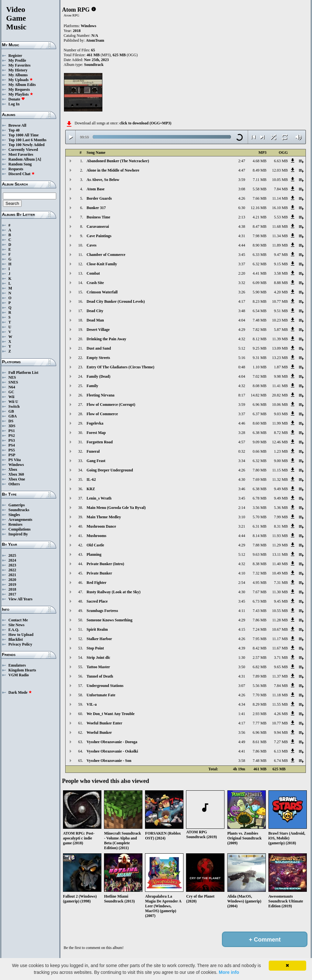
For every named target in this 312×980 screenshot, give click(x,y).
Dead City (95, 311)
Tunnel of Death (100, 676)
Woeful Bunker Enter (104, 723)
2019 (12, 585)
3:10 (242, 517)
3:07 (242, 686)
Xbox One (17, 479)
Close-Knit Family (102, 264)
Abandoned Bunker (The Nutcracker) (118, 161)
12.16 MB (259, 208)
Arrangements (20, 520)
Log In (14, 104)
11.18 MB (280, 695)
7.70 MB (260, 695)
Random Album (22, 159)
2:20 (242, 273)
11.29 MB (280, 545)
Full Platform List (23, 373)
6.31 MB (260, 526)
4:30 (242, 479)
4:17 (242, 301)
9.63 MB (260, 554)
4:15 (242, 629)
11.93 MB (280, 536)
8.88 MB (281, 283)
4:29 (242, 330)
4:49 (242, 742)
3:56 (242, 732)
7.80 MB (260, 470)
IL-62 (91, 479)
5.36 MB (281, 508)
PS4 (12, 445)
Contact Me (18, 620)
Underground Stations (105, 686)
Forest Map (96, 433)
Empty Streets (98, 358)
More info (229, 972)
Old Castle (95, 545)
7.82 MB (260, 330)
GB (11, 411)
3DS (12, 426)
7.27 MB (281, 742)
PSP (12, 455)
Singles (14, 515)
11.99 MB (280, 423)
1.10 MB (260, 367)
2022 (12, 570)
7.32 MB (260, 573)
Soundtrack (94, 65)
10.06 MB (280, 405)
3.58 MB (281, 273)
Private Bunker (99, 573)
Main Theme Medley (104, 517)
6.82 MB (260, 667)
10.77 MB (280, 301)
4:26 (242, 198)
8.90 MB (260, 245)
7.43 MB (260, 611)
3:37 (242, 264)
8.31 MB (281, 526)
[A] (39, 159)
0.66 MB (260, 451)
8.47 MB (260, 227)
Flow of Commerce (102, 414)
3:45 (242, 255)
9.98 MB (281, 376)
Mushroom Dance (101, 526)
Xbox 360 (16, 474)
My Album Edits (22, 85)
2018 (12, 589)
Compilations (20, 529)
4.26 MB (281, 714)
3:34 (242, 461)
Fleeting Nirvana (100, 395)
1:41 (242, 714)
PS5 (12, 450)
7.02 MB (260, 376)
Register (15, 56)
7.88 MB (260, 545)
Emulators (17, 665)
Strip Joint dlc (98, 658)
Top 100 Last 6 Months (27, 140)
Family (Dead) (99, 376)
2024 (12, 560)
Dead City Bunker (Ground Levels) (116, 301)
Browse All (17, 125)
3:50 (242, 667)
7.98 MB (260, 236)
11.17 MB (280, 639)
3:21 (242, 526)
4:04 (242, 320)
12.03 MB (280, 170)
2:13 (242, 217)
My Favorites (19, 65)
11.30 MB (280, 592)
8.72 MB (281, 433)
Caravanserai (98, 227)
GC (11, 392)
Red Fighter (97, 583)
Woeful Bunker (99, 732)
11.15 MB (280, 470)
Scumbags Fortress (102, 611)
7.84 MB (281, 189)
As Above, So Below (103, 180)
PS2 (12, 436)
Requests (16, 169)
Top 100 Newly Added (26, 145)
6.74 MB (281, 761)
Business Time (98, 217)
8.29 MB (260, 704)
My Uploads (21, 80)
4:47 (242, 170)
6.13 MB (281, 751)
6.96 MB (260, 405)
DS (11, 421)
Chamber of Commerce (106, 255)
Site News (16, 625)
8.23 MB (260, 301)
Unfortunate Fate (101, 695)
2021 (12, 575)
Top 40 (14, 130)
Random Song (20, 164)
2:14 (242, 508)
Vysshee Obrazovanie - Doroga (112, 742)
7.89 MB (260, 676)
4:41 (242, 751)
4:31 (242, 236)
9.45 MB (281, 601)
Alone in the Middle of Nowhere (113, 170)
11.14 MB (280, 198)
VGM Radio (19, 675)
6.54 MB (260, 311)
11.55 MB (280, 704)
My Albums (18, 75)
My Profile (17, 60)
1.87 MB (281, 367)
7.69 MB (260, 479)
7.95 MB (260, 639)
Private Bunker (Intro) (105, 564)
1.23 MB (281, 451)
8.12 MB (260, 339)
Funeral (93, 451)
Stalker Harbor (99, 639)
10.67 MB (280, 629)
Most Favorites (21, 154)
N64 (12, 387)
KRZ (91, 489)
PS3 (12, 440)
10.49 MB (280, 573)
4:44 (242, 245)
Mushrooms (96, 536)
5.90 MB (260, 292)
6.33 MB (260, 255)
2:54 (242, 583)
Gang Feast (96, 461)
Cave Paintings (99, 236)
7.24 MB (260, 629)
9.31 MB (260, 358)
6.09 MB (260, 283)
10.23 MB (280, 320)
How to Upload (21, 635)
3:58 (242, 761)
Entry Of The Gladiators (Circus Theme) (120, 367)
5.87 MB (281, 330)
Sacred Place (97, 601)
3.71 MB (281, 658)
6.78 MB (260, 498)
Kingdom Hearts (22, 670)
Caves (92, 245)
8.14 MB (260, 536)
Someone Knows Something (109, 620)
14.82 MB (259, 395)
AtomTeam (95, 40)
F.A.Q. (14, 630)
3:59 (242, 180)
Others (14, 484)
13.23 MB (280, 358)
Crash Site (95, 283)
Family (92, 386)
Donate (17, 99)
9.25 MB (260, 348)
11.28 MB (280, 620)
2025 (12, 555)
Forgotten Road (100, 442)
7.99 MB (281, 517)
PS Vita (15, 460)
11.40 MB (280, 564)
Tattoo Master (98, 667)
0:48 (242, 367)
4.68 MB (260, 161)
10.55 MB (280, 611)
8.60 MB (260, 423)
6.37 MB (260, 414)
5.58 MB (260, 189)
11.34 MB (280, 236)
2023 (12, 565)
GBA (13, 416)
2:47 (242, 161)
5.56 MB (260, 686)
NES (12, 377)
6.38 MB (260, 433)
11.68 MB (280, 227)
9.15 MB (281, 264)
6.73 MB (260, 601)
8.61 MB (260, 742)
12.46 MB (280, 442)
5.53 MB (281, 217)
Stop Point (95, 648)
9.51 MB (281, 311)
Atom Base (96, 189)
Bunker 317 (96, 208)
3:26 (242, 292)
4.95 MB (260, 583)
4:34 (242, 704)
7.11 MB (260, 180)
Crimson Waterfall (102, 292)
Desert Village (98, 330)
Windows (16, 465)
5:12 (242, 348)
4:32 (242, 339)
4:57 (242, 442)
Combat (93, 273)
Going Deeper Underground (110, 470)
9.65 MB (281, 667)
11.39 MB (280, 339)
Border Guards (99, 198)
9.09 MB (260, 442)
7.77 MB (260, 723)
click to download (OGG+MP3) (146, 123)
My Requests (19, 90)
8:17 (242, 395)
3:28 (242, 433)
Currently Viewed (23, 150)
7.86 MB (260, 620)
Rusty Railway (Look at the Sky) (114, 592)
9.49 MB (281, 489)
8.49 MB (260, 170)
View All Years (20, 599)
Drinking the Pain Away (106, 339)
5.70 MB (260, 517)
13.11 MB (280, 554)
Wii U (13, 402)
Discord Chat (22, 174)
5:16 (242, 358)
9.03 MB (281, 414)
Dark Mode (20, 692)
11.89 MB (280, 245)
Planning (94, 554)
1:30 (242, 658)
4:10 (242, 573)
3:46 (242, 489)
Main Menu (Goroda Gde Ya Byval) (116, 508)
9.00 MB (281, 461)
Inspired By (18, 534)
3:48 (242, 311)
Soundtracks (19, 510)
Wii (11, 397)
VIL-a (92, 704)
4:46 (242, 423)
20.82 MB (280, 395)
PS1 (12, 431)
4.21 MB (260, 217)
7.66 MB (260, 198)
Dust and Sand (99, 348)
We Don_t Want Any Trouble (110, 714)
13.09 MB (280, 348)
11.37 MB (280, 676)
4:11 (242, 611)
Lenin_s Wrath (99, 498)
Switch (14, 406)
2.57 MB (260, 658)
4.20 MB (281, 292)
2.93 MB (260, 714)
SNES (13, 382)
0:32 (242, 451)
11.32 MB (280, 479)
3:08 (242, 189)
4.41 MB (260, 273)
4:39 (242, 648)
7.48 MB (260, 320)
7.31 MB (281, 583)
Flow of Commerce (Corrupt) (111, 405)
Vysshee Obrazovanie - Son (109, 761)
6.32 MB (260, 264)
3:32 (242, 283)
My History (18, 70)
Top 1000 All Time (23, 135)
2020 (12, 580)
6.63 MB (281, 161)
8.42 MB (260, 648)
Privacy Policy (20, 644)
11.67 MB (280, 648)
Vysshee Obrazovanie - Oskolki (112, 751)
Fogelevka (95, 423)
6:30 (242, 208)
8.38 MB (260, 564)
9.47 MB (281, 255)
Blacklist (16, 639)
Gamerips (17, 505)
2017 (12, 594)
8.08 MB (260, 386)
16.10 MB (280, 208)
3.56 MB (260, 508)
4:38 (242, 227)
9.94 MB (281, 732)
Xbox (13, 469)
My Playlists (21, 94)
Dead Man (95, 320)
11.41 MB (280, 386)
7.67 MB (260, 592)
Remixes (15, 524)
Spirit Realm (97, 629)
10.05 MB (280, 180)
